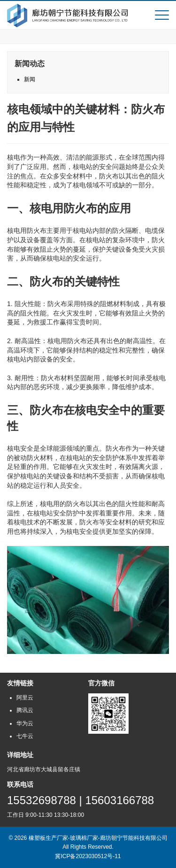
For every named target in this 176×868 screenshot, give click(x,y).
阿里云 (25, 698)
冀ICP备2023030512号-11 (88, 856)
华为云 (25, 723)
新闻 (30, 79)
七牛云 (25, 736)
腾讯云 (25, 710)
